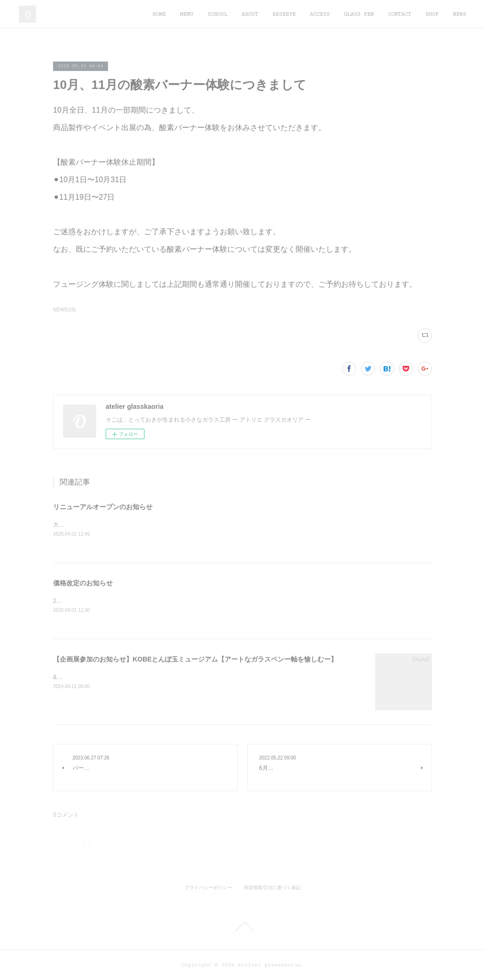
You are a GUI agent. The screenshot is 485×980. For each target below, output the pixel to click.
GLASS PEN (359, 14)
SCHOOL (217, 14)
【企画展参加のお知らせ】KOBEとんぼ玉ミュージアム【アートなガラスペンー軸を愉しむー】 (195, 660)
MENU (187, 14)
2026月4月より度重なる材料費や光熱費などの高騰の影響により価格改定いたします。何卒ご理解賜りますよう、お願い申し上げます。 (226, 601)
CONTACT (400, 14)
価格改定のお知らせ (83, 583)
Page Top (242, 927)
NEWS (459, 14)
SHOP (432, 14)
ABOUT (250, 14)
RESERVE (284, 14)
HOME (159, 14)
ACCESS (320, 14)
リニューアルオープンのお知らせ (103, 507)
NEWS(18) (64, 310)
